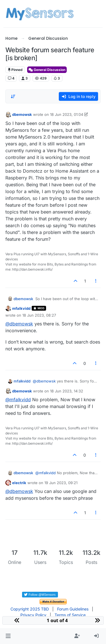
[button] (8, 636)
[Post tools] (96, 281)
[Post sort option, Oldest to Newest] (13, 97)
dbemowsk (22, 114)
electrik (19, 483)
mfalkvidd (21, 308)
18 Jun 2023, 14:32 (67, 391)
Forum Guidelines (73, 609)
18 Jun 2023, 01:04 (67, 114)
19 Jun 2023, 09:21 (61, 483)
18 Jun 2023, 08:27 (39, 315)
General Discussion (47, 70)
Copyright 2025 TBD (30, 609)
